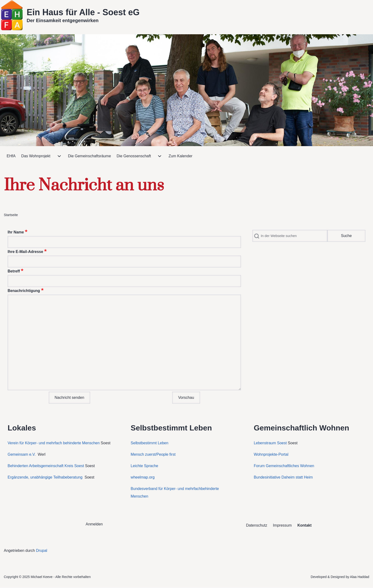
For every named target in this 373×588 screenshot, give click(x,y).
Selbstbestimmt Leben (149, 443)
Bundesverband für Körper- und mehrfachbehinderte (175, 489)
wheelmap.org (143, 477)
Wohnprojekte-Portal (271, 454)
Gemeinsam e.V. (22, 454)
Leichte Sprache (144, 466)
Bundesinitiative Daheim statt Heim (283, 477)
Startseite (11, 215)
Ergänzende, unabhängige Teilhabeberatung (46, 477)
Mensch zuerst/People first (153, 454)
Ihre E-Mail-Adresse (25, 252)
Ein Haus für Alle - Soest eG (83, 12)
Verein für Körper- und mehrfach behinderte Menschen (54, 443)
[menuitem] (11, 156)
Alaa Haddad (360, 577)
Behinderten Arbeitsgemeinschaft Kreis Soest (46, 466)
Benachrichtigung (24, 291)
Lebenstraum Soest (270, 443)
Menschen (139, 496)
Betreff (14, 271)
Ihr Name (16, 232)
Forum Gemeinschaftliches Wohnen (284, 466)
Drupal (42, 551)
